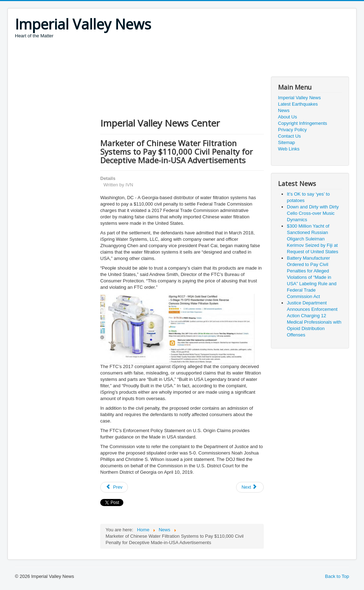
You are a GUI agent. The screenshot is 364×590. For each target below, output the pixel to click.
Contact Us (289, 136)
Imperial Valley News (299, 98)
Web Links (289, 149)
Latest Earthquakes (298, 104)
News (284, 110)
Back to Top (337, 576)
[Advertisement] (144, 59)
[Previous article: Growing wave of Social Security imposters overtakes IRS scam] (114, 487)
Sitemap (287, 142)
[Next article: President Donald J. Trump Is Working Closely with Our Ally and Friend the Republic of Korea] (250, 487)
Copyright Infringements (303, 123)
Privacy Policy (292, 130)
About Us (287, 117)
